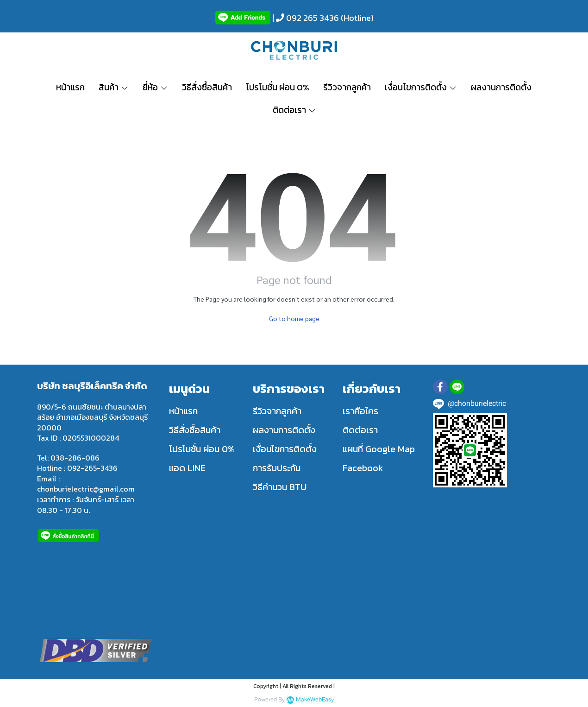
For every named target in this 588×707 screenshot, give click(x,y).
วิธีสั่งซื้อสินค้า (195, 430)
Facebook (363, 468)
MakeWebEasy (315, 700)
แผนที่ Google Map (379, 449)
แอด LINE (187, 468)
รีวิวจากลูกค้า (277, 411)
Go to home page (294, 318)
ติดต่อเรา (360, 430)
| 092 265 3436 (305, 18)
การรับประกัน (277, 468)
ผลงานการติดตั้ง (284, 430)
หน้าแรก (183, 411)
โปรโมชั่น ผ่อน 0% (202, 449)
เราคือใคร (360, 411)
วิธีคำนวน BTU (280, 487)
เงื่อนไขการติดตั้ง (285, 449)
